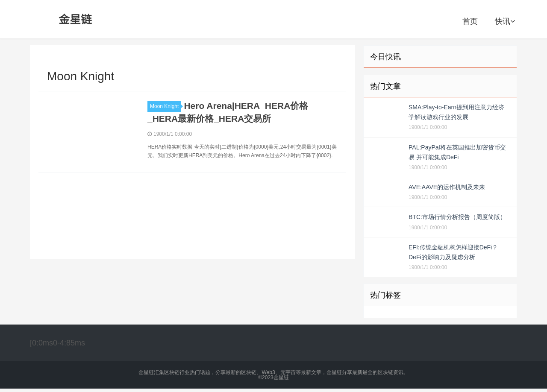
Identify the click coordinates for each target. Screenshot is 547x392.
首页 (470, 21)
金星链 (76, 19)
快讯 (505, 21)
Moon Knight (166, 106)
